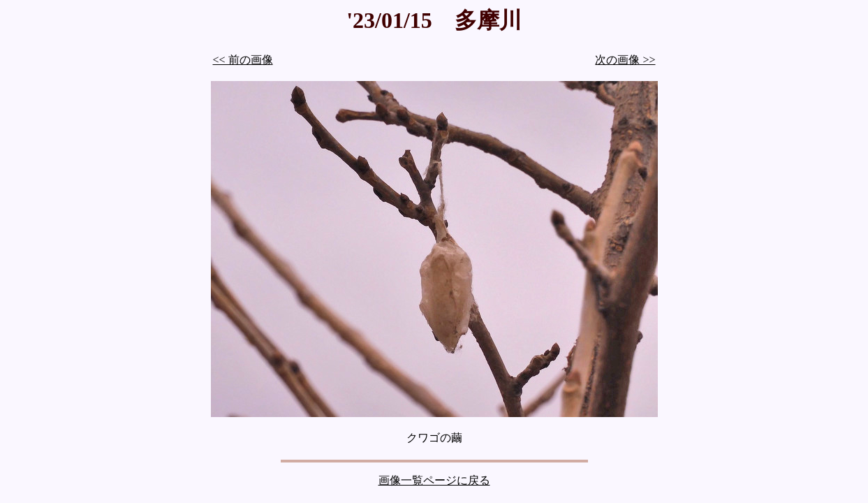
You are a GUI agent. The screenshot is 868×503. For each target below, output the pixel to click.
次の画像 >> (625, 60)
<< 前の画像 (243, 60)
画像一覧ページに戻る (434, 480)
